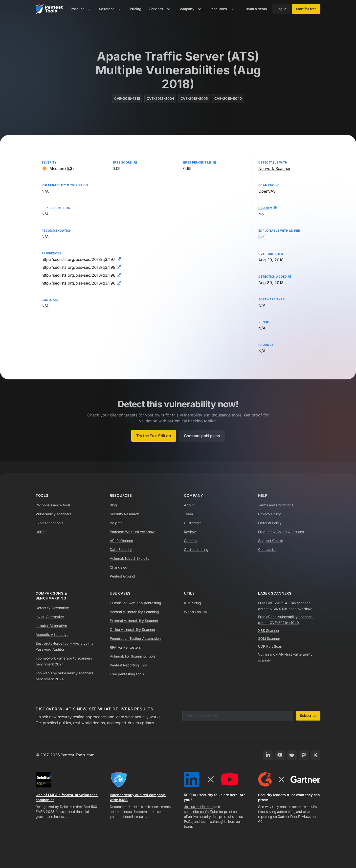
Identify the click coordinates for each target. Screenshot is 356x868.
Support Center (271, 541)
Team (188, 514)
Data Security (121, 549)
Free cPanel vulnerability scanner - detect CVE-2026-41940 (286, 620)
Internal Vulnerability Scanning (134, 612)
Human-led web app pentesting (135, 603)
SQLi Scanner (269, 638)
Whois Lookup (195, 612)
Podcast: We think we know (132, 532)
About (189, 505)
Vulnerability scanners (53, 514)
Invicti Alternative (50, 617)
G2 (260, 821)
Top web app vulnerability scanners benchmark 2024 (64, 676)
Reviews (191, 532)
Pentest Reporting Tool (128, 665)
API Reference (121, 541)
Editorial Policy (270, 523)
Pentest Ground (122, 576)
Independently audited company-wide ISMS (138, 797)
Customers (193, 523)
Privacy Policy (269, 514)
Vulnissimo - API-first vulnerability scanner (285, 657)
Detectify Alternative (52, 608)
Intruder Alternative (51, 626)
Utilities (41, 532)
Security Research (124, 514)
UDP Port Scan (270, 646)
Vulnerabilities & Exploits (129, 558)
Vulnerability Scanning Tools (133, 656)
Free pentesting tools (127, 674)
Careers (190, 541)
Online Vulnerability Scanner (133, 630)
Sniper (295, 231)
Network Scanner (274, 168)
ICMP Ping (192, 603)
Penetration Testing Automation (135, 638)
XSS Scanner (269, 630)
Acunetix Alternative (52, 634)
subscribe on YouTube (201, 812)
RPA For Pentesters (125, 647)
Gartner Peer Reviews (294, 816)
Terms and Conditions (276, 505)
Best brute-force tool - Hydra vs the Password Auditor (65, 646)
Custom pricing (196, 549)
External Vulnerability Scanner (134, 621)
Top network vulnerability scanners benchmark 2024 (64, 661)
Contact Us (267, 549)
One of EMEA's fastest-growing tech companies (67, 797)
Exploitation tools (49, 523)
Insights (116, 523)
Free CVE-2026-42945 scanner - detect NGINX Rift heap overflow (285, 606)
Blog (113, 505)
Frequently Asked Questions (281, 532)
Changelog (119, 567)
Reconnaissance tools (53, 505)
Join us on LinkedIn (199, 807)
